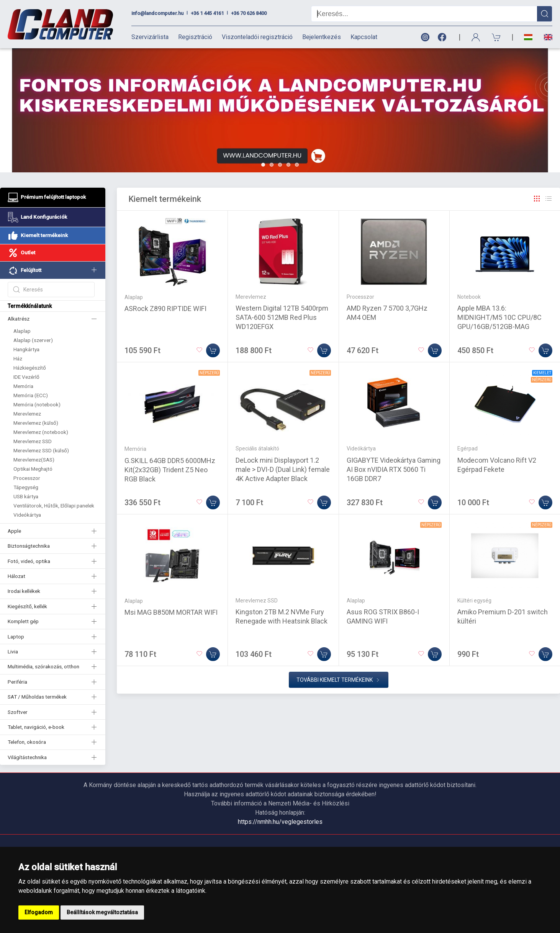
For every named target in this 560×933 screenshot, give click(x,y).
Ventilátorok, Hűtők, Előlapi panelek (54, 506)
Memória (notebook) (37, 404)
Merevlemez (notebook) (41, 432)
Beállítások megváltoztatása (102, 912)
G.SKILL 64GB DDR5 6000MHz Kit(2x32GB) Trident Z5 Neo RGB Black (170, 470)
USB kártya (26, 496)
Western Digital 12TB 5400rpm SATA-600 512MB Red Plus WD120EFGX (282, 317)
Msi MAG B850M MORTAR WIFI (171, 612)
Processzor (27, 478)
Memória (23, 386)
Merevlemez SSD (33, 441)
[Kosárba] (213, 350)
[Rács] (537, 199)
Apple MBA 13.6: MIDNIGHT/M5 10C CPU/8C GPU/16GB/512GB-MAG (499, 317)
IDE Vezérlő (26, 377)
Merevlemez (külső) (36, 423)
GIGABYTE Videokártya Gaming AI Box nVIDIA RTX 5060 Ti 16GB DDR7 (394, 469)
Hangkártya (26, 349)
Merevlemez (27, 414)
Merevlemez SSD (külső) (41, 450)
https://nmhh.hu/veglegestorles (280, 822)
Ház (18, 358)
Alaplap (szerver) (33, 340)
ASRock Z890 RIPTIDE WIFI (165, 309)
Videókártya (27, 515)
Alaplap (22, 331)
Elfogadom (39, 912)
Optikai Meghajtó (33, 469)
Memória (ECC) (31, 395)
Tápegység (26, 487)
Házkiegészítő (30, 368)
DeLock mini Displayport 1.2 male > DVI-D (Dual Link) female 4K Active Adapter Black (283, 469)
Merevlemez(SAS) (34, 460)
